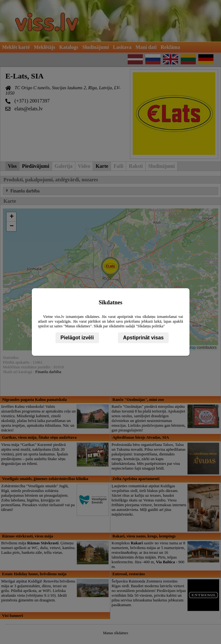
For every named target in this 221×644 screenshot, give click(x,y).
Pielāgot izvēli (77, 338)
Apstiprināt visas (143, 338)
